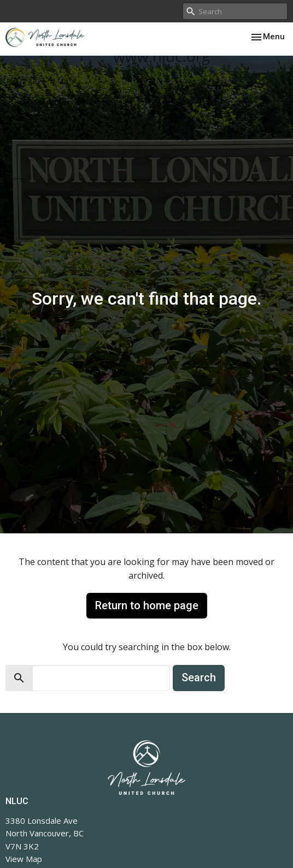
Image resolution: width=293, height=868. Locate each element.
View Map (24, 859)
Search (199, 677)
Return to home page (147, 605)
